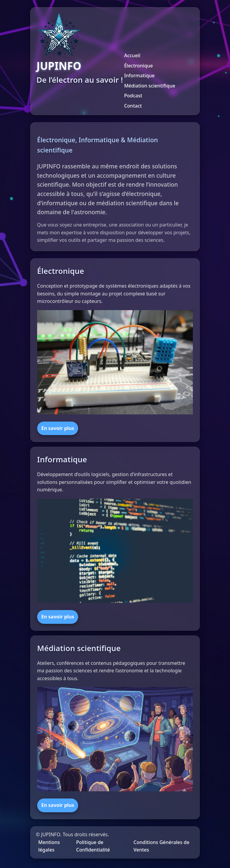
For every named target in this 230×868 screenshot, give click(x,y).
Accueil (132, 55)
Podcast (133, 96)
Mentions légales (49, 846)
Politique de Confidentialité (93, 846)
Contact (133, 106)
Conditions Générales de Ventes (162, 846)
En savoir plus (58, 428)
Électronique (138, 66)
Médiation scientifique (149, 86)
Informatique (139, 76)
